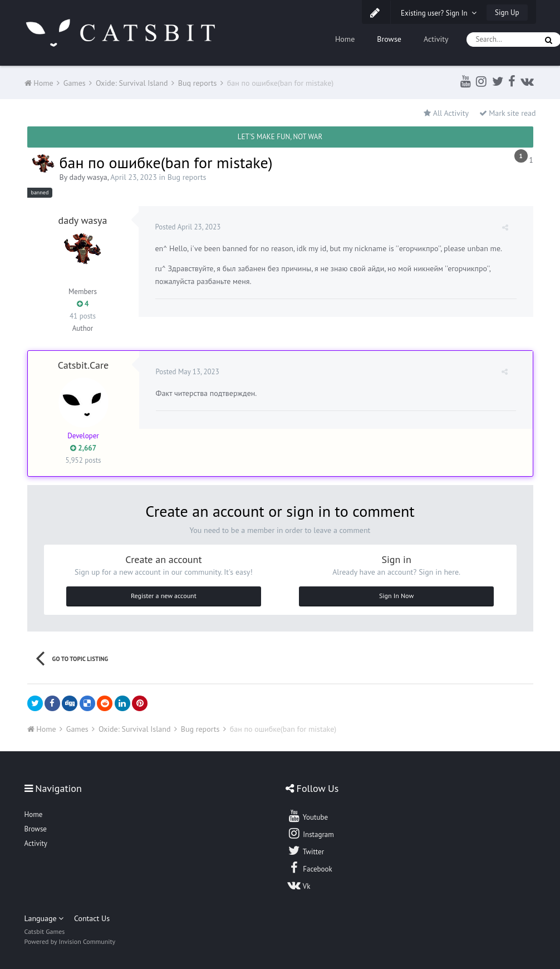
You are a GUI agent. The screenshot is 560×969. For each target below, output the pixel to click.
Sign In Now (396, 596)
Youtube (308, 816)
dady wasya (88, 177)
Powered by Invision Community (70, 941)
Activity (436, 39)
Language (44, 918)
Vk (299, 885)
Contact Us (92, 918)
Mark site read (508, 113)
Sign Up (507, 13)
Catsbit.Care (83, 365)
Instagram (311, 833)
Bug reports (187, 177)
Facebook (310, 868)
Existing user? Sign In (439, 13)
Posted (188, 227)
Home (345, 39)
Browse (389, 39)
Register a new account (164, 596)
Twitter (306, 850)
